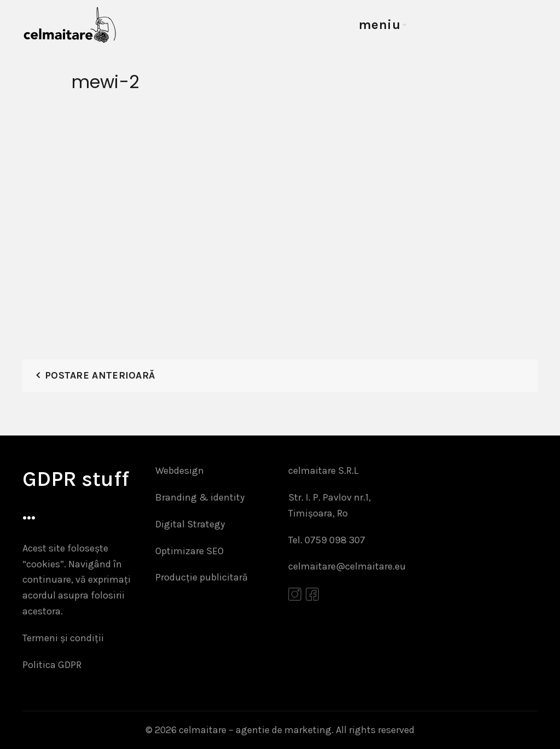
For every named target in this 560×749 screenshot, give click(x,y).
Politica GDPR (52, 665)
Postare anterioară (100, 375)
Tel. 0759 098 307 (327, 540)
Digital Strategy (190, 524)
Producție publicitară (202, 577)
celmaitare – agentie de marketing (255, 730)
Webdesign (180, 471)
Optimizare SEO (189, 551)
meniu (380, 25)
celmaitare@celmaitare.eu (347, 566)
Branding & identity (200, 497)
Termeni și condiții (63, 638)
